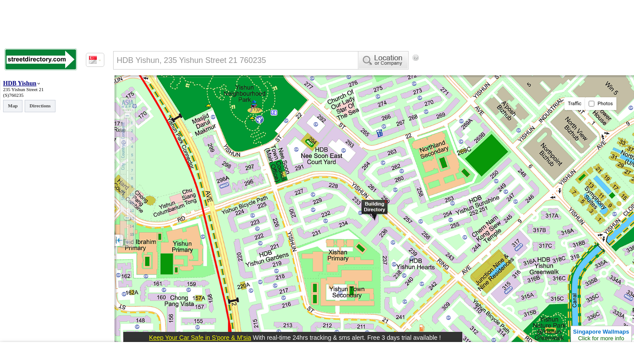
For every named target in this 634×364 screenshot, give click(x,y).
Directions (40, 106)
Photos (601, 104)
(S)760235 (13, 95)
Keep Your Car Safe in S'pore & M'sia (200, 338)
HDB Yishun (20, 83)
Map (13, 106)
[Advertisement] (494, 73)
